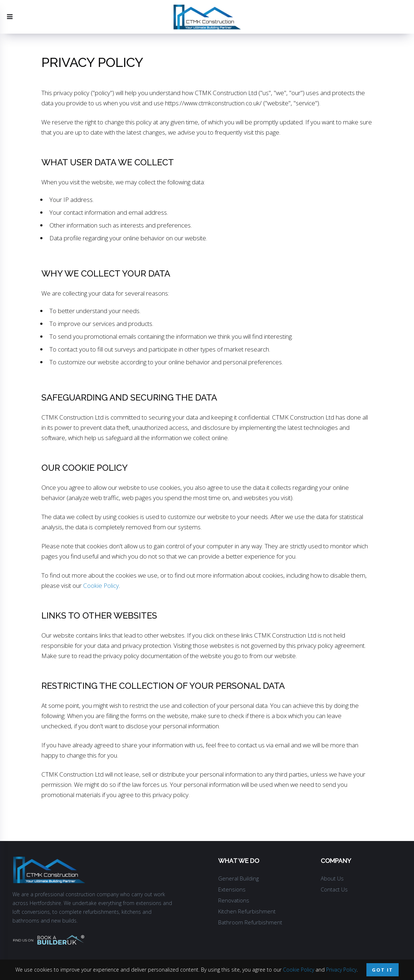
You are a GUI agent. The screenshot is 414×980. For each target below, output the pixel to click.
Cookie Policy (101, 585)
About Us (332, 878)
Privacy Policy (341, 970)
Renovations (234, 900)
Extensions (232, 889)
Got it (383, 970)
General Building (238, 878)
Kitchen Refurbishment (247, 911)
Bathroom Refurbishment (250, 922)
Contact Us (334, 889)
